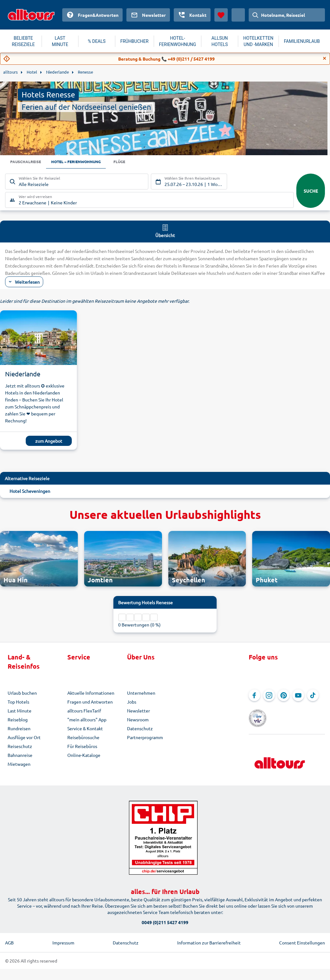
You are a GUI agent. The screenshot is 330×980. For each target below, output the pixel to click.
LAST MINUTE (60, 41)
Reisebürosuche (83, 738)
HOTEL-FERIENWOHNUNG (178, 41)
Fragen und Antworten (90, 702)
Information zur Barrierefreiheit (209, 934)
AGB (9, 934)
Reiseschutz (20, 747)
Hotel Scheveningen (30, 492)
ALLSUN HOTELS (220, 41)
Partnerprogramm (145, 738)
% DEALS (97, 41)
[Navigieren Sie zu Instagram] (269, 696)
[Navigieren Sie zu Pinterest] (284, 696)
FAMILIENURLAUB (302, 41)
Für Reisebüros (82, 747)
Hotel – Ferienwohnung (84, 162)
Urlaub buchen (22, 693)
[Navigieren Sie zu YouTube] (298, 696)
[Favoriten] (221, 15)
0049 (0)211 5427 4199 (165, 914)
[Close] (325, 58)
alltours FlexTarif (84, 711)
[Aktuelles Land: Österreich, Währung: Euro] (238, 15)
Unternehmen (141, 693)
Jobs (132, 702)
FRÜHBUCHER (135, 41)
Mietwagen (19, 765)
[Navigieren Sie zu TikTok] (313, 696)
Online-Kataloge (84, 756)
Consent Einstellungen (302, 934)
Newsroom (138, 720)
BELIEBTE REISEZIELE (23, 41)
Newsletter (138, 711)
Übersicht (165, 231)
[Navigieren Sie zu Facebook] (254, 696)
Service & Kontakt (85, 729)
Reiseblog (18, 720)
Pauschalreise (28, 162)
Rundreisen (19, 729)
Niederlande (23, 375)
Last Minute (20, 711)
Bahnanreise (20, 756)
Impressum (63, 934)
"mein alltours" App (87, 720)
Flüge (133, 162)
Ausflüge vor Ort (24, 738)
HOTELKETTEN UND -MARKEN (258, 41)
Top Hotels (18, 702)
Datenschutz (140, 729)
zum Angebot (49, 442)
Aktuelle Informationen (91, 693)
